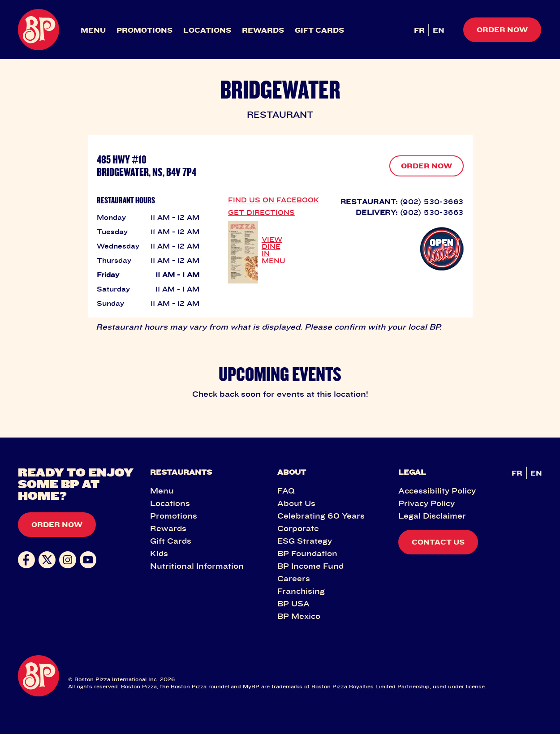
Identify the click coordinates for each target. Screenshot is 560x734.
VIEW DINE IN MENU (274, 250)
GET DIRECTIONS (261, 212)
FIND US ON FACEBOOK (274, 200)
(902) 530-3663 (432, 202)
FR (419, 30)
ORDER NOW (426, 166)
